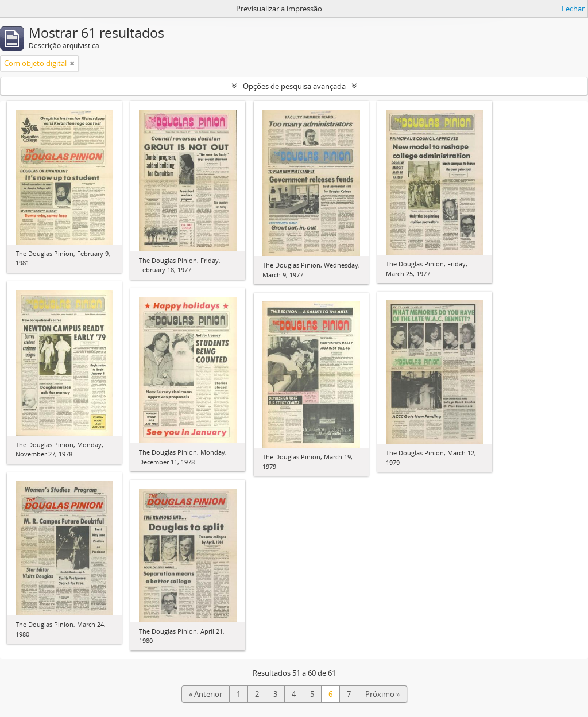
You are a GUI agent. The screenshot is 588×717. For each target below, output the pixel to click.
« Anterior (206, 694)
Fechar (573, 9)
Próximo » (382, 694)
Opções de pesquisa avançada (294, 86)
